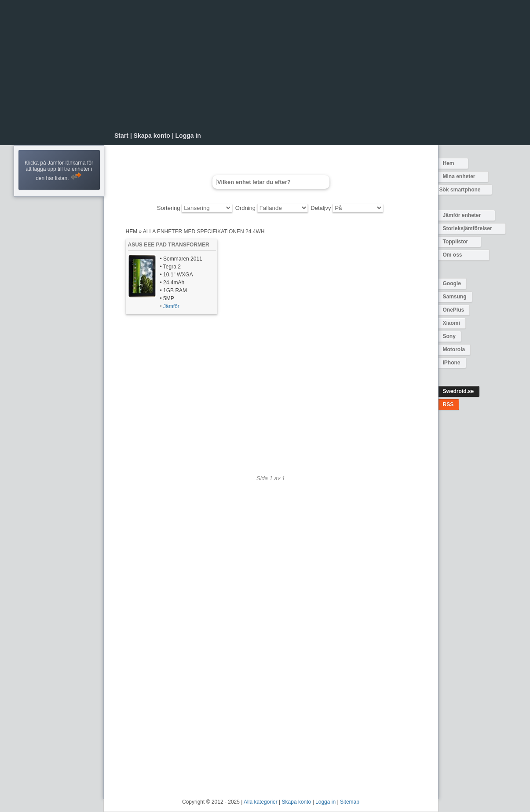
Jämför (171, 306)
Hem (449, 163)
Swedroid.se (459, 391)
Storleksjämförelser (468, 228)
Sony (449, 336)
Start (121, 136)
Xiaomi (451, 323)
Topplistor (456, 242)
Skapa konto (152, 136)
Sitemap (350, 802)
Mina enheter (459, 176)
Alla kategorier (261, 802)
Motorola (454, 349)
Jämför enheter (462, 215)
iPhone (452, 363)
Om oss (453, 255)
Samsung (455, 297)
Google (452, 283)
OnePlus (454, 310)
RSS (448, 404)
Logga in (188, 136)
